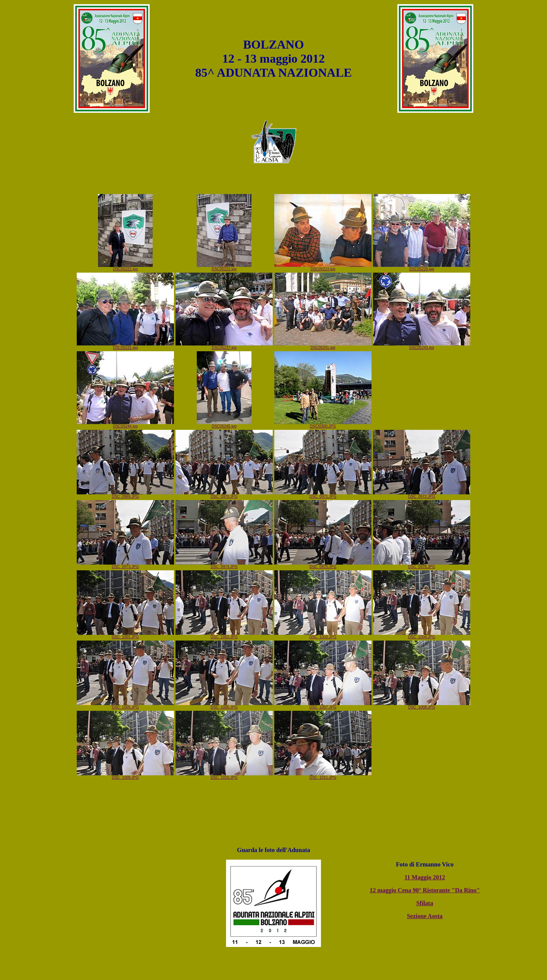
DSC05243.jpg (422, 346)
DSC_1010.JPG (224, 776)
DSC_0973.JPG (125, 565)
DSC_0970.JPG (224, 495)
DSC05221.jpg (125, 267)
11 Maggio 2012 (425, 877)
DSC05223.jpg (323, 267)
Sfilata (425, 903)
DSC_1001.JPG (125, 635)
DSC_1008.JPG (422, 705)
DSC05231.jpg (125, 346)
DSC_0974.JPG (224, 565)
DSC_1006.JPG (224, 705)
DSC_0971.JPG (323, 495)
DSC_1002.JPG (224, 635)
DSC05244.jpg (125, 425)
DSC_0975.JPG (323, 565)
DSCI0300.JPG (323, 425)
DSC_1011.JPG (323, 776)
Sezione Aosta (425, 916)
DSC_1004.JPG (422, 635)
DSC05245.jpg (224, 425)
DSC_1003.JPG (323, 635)
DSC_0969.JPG (125, 495)
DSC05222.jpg (224, 267)
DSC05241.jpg (323, 346)
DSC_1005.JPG (125, 705)
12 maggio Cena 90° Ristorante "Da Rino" (425, 890)
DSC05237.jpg (224, 346)
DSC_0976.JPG (422, 565)
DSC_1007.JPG (323, 705)
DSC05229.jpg (422, 267)
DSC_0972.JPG (422, 495)
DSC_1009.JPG (125, 776)
